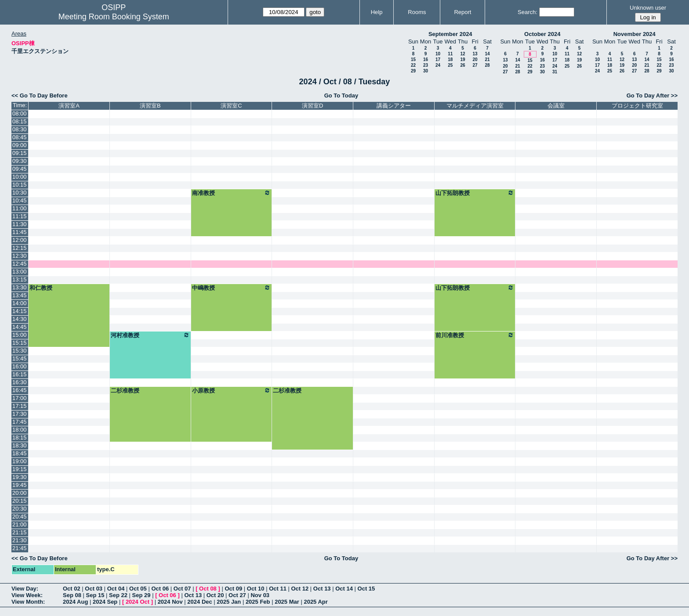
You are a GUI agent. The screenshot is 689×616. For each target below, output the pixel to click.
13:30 (20, 287)
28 (487, 65)
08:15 (20, 121)
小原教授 (232, 390)
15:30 (20, 351)
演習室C (231, 106)
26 (462, 65)
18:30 (20, 445)
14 (487, 54)
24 (438, 65)
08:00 (20, 113)
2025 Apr (315, 602)
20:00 (20, 493)
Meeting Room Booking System (114, 17)
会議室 (556, 106)
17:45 (20, 422)
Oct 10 (256, 589)
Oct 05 (138, 589)
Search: (528, 12)
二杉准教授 (125, 391)
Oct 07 (182, 589)
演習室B (150, 106)
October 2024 (542, 34)
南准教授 (232, 193)
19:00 (20, 461)
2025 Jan (229, 602)
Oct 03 (94, 589)
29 (413, 71)
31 (555, 72)
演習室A (69, 106)
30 (426, 71)
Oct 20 (215, 595)
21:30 (20, 540)
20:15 (20, 501)
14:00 (20, 303)
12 (462, 54)
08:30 (20, 129)
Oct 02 (72, 589)
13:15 (20, 279)
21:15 (20, 532)
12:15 (20, 248)
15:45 (20, 358)
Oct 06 (160, 589)
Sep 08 (72, 595)
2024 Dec (199, 602)
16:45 (20, 390)
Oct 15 (366, 589)
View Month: (28, 602)
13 (475, 54)
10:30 (20, 193)
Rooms (417, 12)
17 (438, 59)
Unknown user (648, 8)
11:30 (20, 224)
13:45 (20, 295)
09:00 (20, 145)
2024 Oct (138, 602)
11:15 (20, 216)
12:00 (20, 240)
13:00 (20, 272)
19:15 (20, 469)
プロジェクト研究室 (637, 106)
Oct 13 (322, 589)
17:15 (20, 406)
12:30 (20, 256)
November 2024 (635, 34)
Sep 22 (118, 595)
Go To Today (341, 95)
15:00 (20, 335)
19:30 (20, 477)
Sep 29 (141, 595)
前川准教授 (475, 335)
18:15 (20, 438)
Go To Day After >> (652, 95)
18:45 (20, 453)
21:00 (20, 524)
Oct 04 (116, 589)
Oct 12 (300, 589)
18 (450, 59)
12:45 (20, 264)
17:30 (20, 414)
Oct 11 (278, 589)
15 (413, 59)
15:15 (20, 343)
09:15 (20, 153)
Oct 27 (237, 595)
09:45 (20, 169)
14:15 (20, 311)
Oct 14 (344, 589)
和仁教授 (41, 288)
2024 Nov (170, 602)
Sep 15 (95, 595)
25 (450, 65)
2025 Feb (258, 602)
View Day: (25, 589)
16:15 (20, 374)
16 (426, 59)
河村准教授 (150, 335)
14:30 (20, 319)
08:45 (20, 137)
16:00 (20, 366)
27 (475, 65)
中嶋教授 (232, 288)
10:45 (20, 200)
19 (462, 59)
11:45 (20, 232)
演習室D (312, 106)
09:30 (20, 161)
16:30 (20, 382)
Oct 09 (233, 589)
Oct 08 (208, 589)
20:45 (20, 517)
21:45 (20, 548)
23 (426, 65)
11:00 (20, 208)
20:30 (20, 509)
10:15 (20, 185)
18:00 (20, 430)
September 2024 (450, 34)
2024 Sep (105, 602)
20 (475, 59)
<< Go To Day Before (40, 95)
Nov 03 (260, 595)
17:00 (20, 398)
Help (377, 12)
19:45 (20, 485)
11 (450, 54)
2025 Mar (287, 602)
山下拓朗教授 (475, 193)
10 (438, 54)
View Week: (27, 595)
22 (413, 65)
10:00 (20, 177)
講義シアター (394, 106)
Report (462, 12)
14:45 (20, 327)
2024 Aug (75, 602)
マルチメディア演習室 (475, 106)
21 (487, 59)
